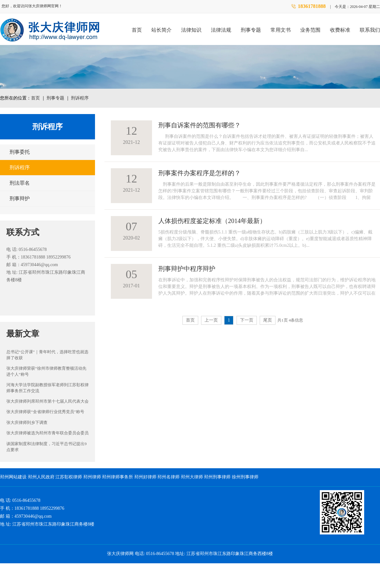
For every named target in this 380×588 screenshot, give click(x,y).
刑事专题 (251, 30)
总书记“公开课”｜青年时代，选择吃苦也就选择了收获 (47, 355)
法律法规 (221, 30)
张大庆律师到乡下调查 (27, 422)
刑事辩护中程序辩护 (187, 269)
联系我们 (370, 30)
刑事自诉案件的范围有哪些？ (199, 125)
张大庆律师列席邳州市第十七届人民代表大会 (47, 401)
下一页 (247, 320)
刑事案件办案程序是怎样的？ (199, 173)
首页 (137, 30)
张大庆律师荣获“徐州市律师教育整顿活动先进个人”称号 (46, 371)
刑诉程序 (80, 98)
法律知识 (191, 30)
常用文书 (281, 30)
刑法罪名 (20, 183)
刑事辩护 (20, 198)
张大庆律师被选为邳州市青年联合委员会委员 (47, 433)
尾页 (268, 320)
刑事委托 (20, 152)
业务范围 (310, 30)
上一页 (211, 320)
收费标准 (340, 30)
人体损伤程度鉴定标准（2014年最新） (212, 221)
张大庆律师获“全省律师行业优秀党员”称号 (45, 412)
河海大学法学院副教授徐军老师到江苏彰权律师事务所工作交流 (47, 388)
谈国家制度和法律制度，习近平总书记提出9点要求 (47, 447)
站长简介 (161, 30)
